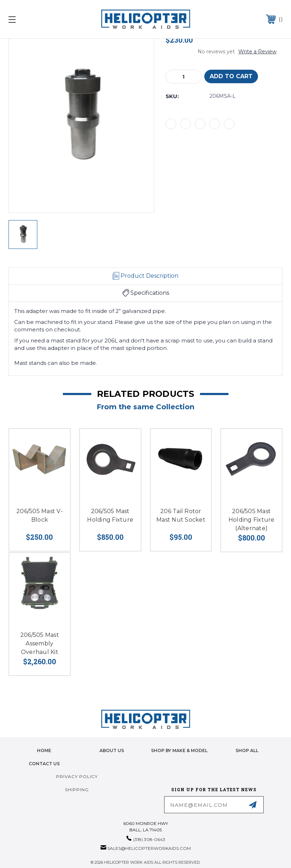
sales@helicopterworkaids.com (149, 848)
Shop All (247, 750)
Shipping (77, 790)
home (44, 750)
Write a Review (257, 52)
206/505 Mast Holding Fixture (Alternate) (252, 520)
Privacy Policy (77, 776)
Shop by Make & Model (179, 750)
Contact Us (44, 764)
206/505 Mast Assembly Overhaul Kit (40, 643)
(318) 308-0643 (149, 839)
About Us (112, 750)
